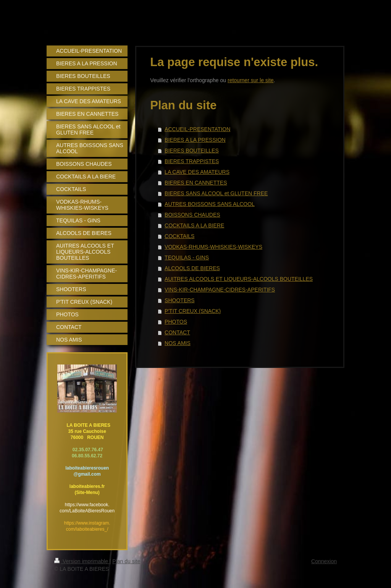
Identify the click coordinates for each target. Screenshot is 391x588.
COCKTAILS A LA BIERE (194, 225)
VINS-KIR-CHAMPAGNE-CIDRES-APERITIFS (220, 290)
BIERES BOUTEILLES (192, 151)
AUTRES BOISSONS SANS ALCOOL (210, 204)
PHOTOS (176, 322)
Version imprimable (82, 561)
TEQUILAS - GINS (187, 258)
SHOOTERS (180, 300)
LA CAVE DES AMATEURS (197, 172)
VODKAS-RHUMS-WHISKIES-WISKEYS (213, 247)
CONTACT (177, 332)
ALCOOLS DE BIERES (192, 268)
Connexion (324, 561)
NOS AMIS (178, 343)
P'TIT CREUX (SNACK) (193, 311)
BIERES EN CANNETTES (196, 183)
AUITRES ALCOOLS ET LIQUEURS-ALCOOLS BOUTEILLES (239, 279)
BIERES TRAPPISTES (192, 161)
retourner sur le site (251, 80)
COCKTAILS (179, 236)
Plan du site (126, 561)
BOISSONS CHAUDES (192, 215)
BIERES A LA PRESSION (195, 140)
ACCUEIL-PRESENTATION (197, 129)
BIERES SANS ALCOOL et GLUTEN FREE (216, 193)
